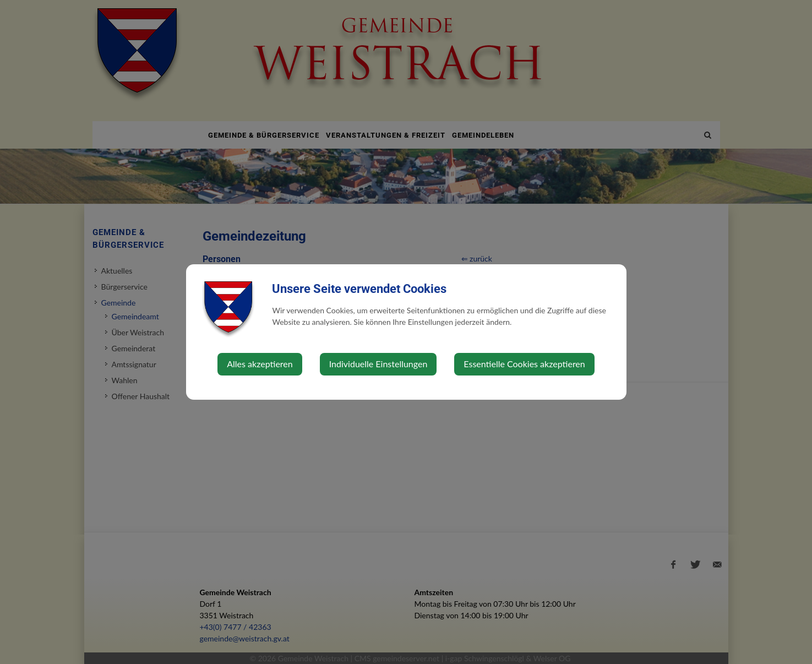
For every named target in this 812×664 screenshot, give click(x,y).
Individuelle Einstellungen (378, 364)
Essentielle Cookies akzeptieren (524, 364)
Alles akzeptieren (260, 364)
